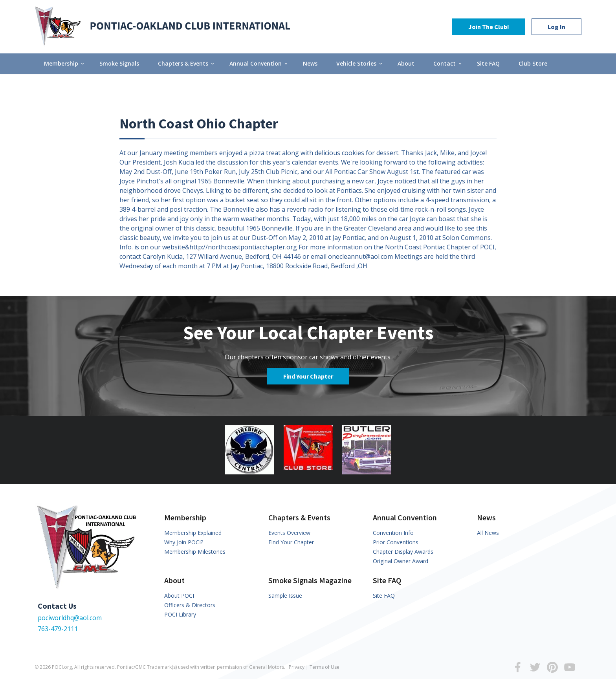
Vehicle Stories (360, 63)
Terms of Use (324, 667)
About (406, 63)
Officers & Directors (190, 605)
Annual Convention (259, 63)
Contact (448, 63)
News (310, 63)
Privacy (297, 667)
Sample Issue (285, 596)
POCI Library (180, 614)
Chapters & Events (187, 63)
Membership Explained (193, 533)
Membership (65, 63)
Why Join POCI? (184, 542)
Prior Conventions (396, 542)
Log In (556, 27)
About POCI (179, 596)
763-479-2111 (58, 629)
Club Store (533, 63)
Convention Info (393, 533)
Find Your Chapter (308, 376)
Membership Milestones (195, 552)
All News (488, 533)
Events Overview (289, 533)
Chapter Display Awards (403, 552)
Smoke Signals (119, 63)
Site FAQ (488, 63)
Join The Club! (489, 27)
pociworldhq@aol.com (70, 618)
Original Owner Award (401, 561)
